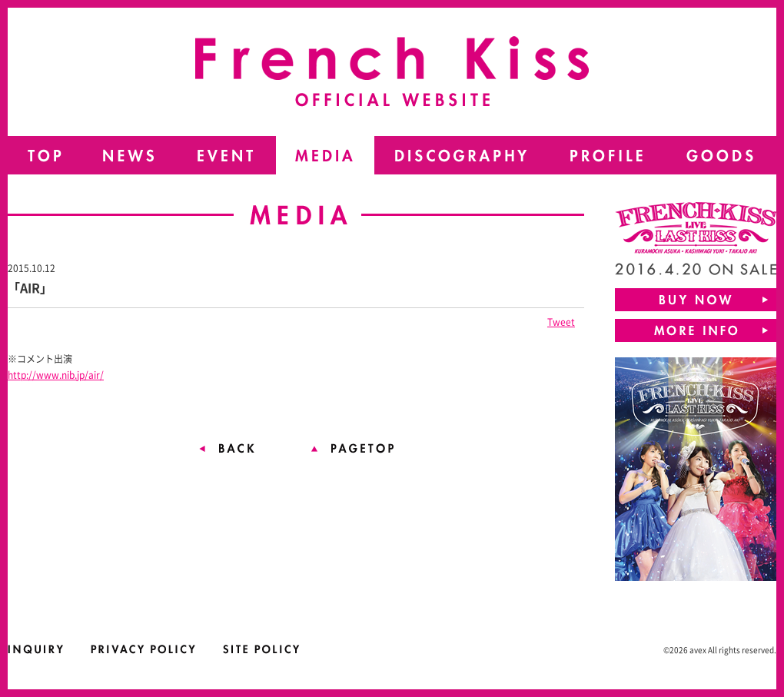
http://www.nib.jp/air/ (56, 375)
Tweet (561, 322)
